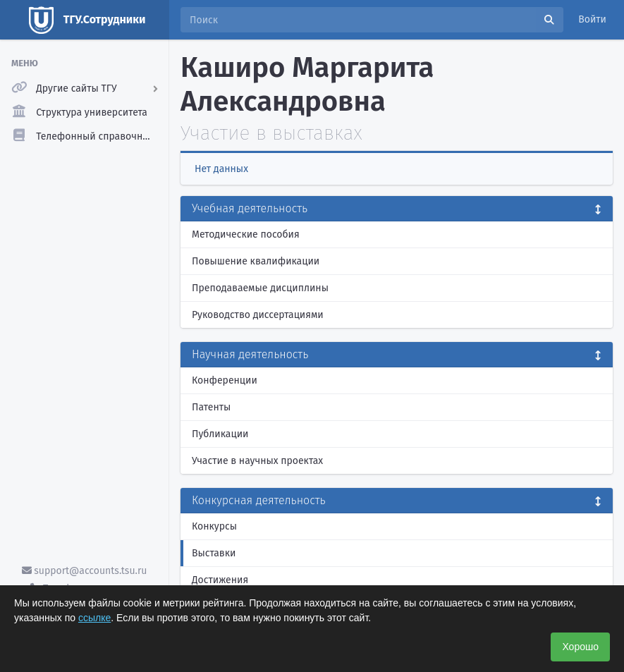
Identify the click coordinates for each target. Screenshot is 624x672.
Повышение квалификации (256, 261)
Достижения (220, 580)
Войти (592, 19)
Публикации (220, 434)
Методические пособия (246, 234)
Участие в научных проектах (257, 461)
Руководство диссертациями (258, 315)
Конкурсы (214, 526)
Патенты (211, 407)
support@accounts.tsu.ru (85, 571)
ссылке (94, 618)
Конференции (225, 380)
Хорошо (580, 647)
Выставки (214, 553)
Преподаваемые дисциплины (260, 288)
